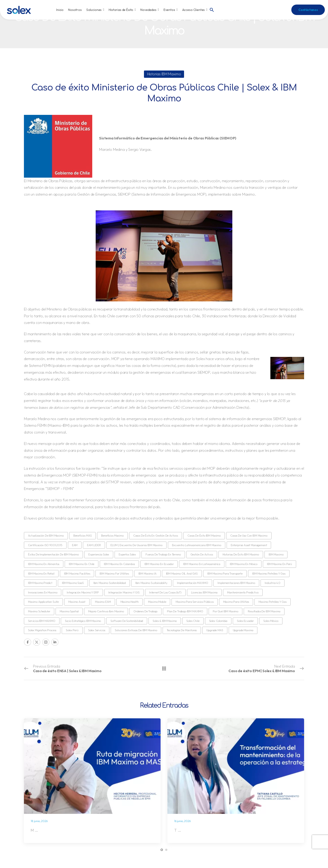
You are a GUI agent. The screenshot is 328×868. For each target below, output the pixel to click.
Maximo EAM (103, 602)
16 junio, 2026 (182, 821)
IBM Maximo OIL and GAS (182, 574)
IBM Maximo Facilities (77, 574)
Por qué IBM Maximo (225, 611)
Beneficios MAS (83, 536)
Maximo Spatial (69, 611)
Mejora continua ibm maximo (106, 611)
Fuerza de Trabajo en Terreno (163, 554)
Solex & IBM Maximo (165, 621)
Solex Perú (72, 630)
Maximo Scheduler (39, 611)
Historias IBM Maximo (164, 74)
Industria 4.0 (273, 583)
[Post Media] (92, 766)
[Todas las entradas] (164, 668)
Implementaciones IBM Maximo (236, 583)
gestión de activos (202, 554)
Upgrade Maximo (243, 630)
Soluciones (95, 10)
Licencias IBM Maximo (204, 592)
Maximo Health (130, 602)
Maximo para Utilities (236, 602)
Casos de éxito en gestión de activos (156, 536)
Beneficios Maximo (112, 536)
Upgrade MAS (215, 630)
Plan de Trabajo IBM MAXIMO (185, 611)
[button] (212, 9)
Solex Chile (193, 621)
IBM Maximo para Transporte (225, 574)
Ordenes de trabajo (145, 611)
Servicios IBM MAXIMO (42, 621)
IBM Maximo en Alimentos (44, 564)
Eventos (171, 10)
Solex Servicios (97, 630)
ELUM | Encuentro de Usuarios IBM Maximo (136, 545)
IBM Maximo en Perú (279, 564)
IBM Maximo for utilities (114, 574)
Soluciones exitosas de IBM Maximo (136, 630)
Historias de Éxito (122, 10)
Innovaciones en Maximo (43, 592)
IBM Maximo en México (244, 564)
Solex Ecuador (245, 621)
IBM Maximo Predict (40, 583)
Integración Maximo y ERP (83, 592)
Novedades (150, 10)
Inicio (60, 10)
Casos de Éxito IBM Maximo (204, 536)
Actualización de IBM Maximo (46, 536)
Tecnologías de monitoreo (182, 630)
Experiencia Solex (99, 554)
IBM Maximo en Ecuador (159, 564)
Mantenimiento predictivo (243, 592)
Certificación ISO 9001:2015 (45, 545)
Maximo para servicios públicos (195, 602)
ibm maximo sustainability (151, 583)
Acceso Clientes (195, 10)
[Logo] (19, 10)
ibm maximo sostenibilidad (110, 583)
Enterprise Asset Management (249, 545)
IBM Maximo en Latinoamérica (202, 564)
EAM (75, 545)
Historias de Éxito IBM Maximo (241, 554)
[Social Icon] (28, 642)
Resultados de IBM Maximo (264, 611)
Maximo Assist (77, 602)
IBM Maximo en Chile (82, 564)
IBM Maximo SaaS (73, 583)
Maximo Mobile (157, 602)
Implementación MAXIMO (193, 583)
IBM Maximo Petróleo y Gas (269, 574)
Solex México (271, 621)
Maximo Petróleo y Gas (273, 602)
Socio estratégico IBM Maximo (83, 621)
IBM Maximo (276, 554)
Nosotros (75, 10)
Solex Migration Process (42, 630)
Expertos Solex (127, 554)
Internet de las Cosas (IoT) (165, 592)
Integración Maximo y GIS (124, 592)
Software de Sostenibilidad (127, 621)
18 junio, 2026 (39, 821)
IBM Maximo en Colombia (119, 564)
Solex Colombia (218, 621)
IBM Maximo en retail (41, 574)
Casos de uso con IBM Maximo (249, 536)
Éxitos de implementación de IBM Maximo (53, 554)
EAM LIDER (94, 545)
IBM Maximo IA (147, 574)
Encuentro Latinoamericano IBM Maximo (197, 545)
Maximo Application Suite (43, 602)
